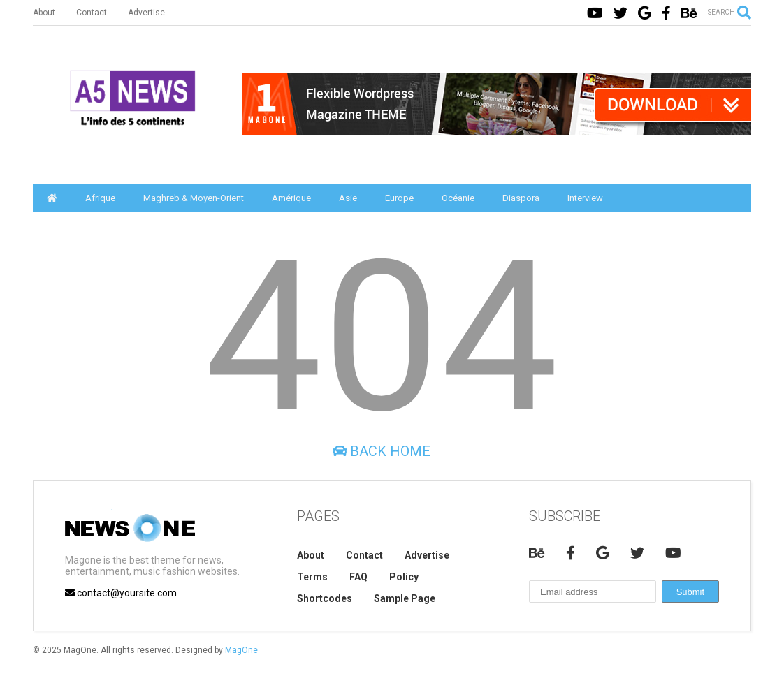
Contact (92, 13)
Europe (399, 198)
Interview (585, 198)
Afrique (100, 198)
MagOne (241, 650)
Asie (348, 198)
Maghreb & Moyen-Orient (194, 198)
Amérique (291, 198)
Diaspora (521, 198)
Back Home (382, 451)
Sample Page (405, 598)
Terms (312, 577)
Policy (404, 577)
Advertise (146, 13)
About (44, 13)
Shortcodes (325, 598)
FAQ (358, 577)
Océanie (458, 198)
